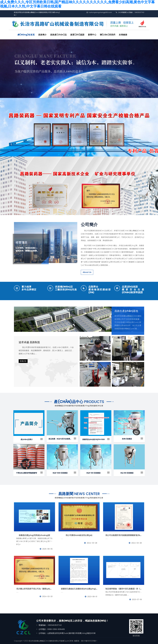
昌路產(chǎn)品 (59, 35)
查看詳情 (23, 361)
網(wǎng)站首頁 (26, 35)
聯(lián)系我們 (108, 35)
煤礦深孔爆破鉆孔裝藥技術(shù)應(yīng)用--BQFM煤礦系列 (79, 589)
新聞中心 (93, 35)
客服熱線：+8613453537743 (50, 625)
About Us (87, 272)
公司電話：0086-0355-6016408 (52, 629)
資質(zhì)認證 (78, 35)
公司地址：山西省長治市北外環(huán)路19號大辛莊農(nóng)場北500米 (67, 633)
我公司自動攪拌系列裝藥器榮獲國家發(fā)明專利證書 (124, 535)
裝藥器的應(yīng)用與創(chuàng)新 (34, 535)
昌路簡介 (43, 35)
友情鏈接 (124, 35)
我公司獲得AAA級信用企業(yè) (79, 535)
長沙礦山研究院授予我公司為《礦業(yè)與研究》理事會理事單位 (34, 589)
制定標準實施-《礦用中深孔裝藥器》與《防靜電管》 (124, 589)
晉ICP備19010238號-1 (89, 641)
